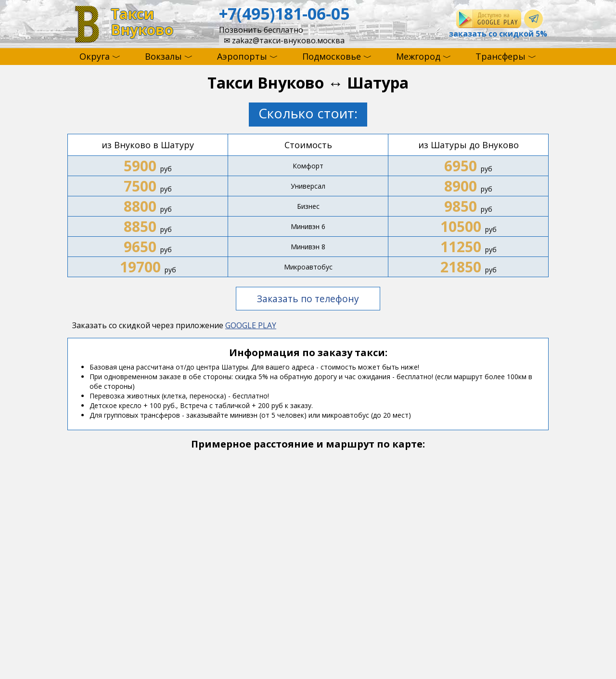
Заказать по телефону (308, 299)
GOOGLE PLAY (251, 325)
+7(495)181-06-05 (284, 13)
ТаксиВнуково (142, 22)
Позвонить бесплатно (261, 30)
